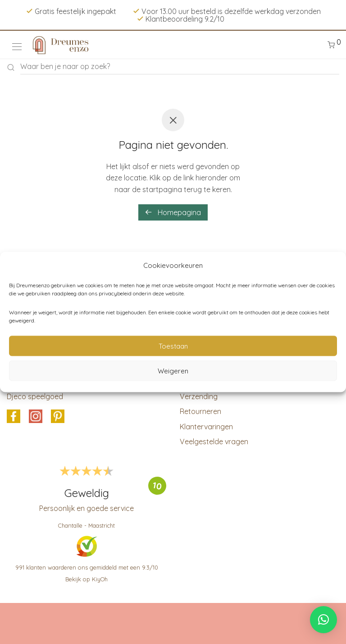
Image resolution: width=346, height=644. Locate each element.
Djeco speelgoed (35, 396)
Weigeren (173, 370)
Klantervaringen (206, 427)
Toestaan (173, 346)
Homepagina (173, 212)
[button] (323, 620)
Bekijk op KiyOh (86, 579)
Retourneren (200, 411)
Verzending (199, 396)
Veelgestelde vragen (214, 442)
